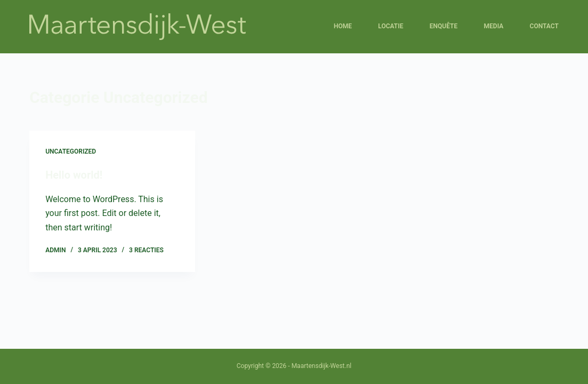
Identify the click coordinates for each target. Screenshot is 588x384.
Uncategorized (71, 151)
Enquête (444, 26)
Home (343, 26)
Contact (544, 26)
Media (494, 26)
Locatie (390, 26)
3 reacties (146, 250)
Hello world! (74, 175)
